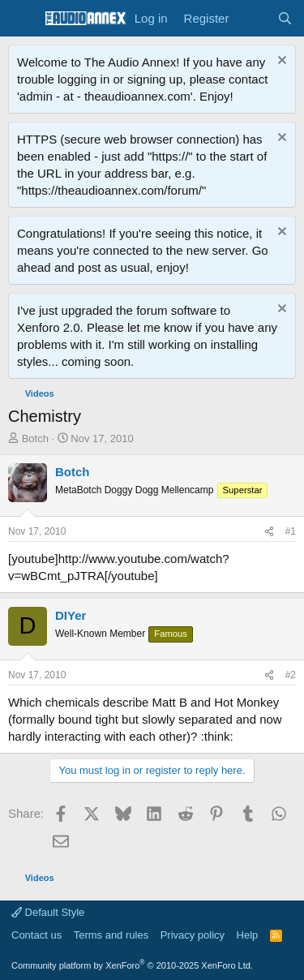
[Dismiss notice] (280, 62)
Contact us (36, 935)
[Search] (285, 18)
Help (248, 935)
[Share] (269, 532)
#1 (291, 531)
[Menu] (22, 19)
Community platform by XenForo (132, 965)
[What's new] (253, 18)
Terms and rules (111, 935)
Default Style (48, 912)
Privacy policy (193, 935)
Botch (35, 438)
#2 (291, 675)
